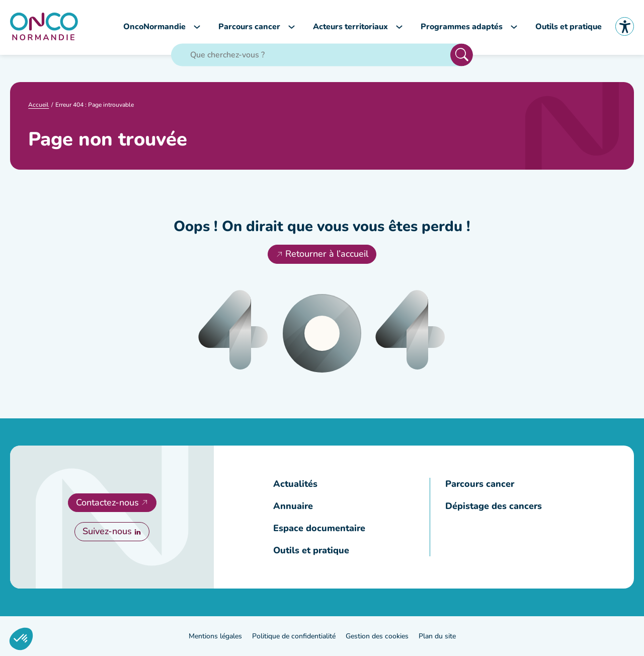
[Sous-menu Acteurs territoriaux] (399, 26)
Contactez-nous (107, 502)
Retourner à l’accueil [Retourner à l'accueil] (327, 254)
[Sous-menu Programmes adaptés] (514, 26)
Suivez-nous (107, 531)
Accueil (38, 105)
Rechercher (462, 55)
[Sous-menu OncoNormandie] (197, 26)
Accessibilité (625, 26)
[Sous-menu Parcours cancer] (292, 26)
